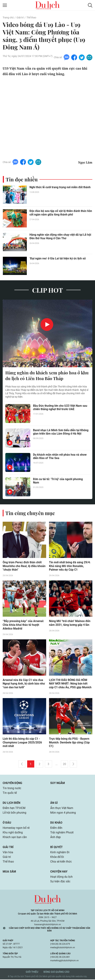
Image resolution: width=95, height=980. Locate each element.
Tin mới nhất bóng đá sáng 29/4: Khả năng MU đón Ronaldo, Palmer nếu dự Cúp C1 (70, 566)
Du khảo (56, 823)
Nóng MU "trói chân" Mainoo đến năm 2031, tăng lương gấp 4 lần (70, 623)
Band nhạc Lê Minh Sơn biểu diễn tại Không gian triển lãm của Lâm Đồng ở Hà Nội (61, 432)
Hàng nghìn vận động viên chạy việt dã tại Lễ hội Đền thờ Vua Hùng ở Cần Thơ (60, 236)
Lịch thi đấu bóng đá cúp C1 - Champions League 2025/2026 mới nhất (22, 743)
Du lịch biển (11, 803)
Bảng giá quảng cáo (56, 972)
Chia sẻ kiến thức (61, 862)
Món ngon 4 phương (63, 813)
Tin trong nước (12, 789)
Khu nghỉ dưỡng (13, 833)
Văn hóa (8, 853)
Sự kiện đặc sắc (60, 882)
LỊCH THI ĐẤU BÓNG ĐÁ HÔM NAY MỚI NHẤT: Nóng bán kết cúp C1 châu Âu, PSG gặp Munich (70, 684)
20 (64, 765)
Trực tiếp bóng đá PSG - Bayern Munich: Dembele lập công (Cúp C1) (69, 743)
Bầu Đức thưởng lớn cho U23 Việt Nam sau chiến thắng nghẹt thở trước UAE (60, 407)
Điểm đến (56, 828)
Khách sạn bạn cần (15, 838)
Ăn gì (54, 803)
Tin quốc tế (10, 793)
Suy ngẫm (58, 784)
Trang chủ (8, 17)
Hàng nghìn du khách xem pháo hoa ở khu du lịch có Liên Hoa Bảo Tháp (47, 376)
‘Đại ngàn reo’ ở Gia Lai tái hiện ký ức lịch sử (58, 258)
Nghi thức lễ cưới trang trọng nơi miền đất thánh (60, 187)
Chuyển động (12, 784)
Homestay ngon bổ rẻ (16, 828)
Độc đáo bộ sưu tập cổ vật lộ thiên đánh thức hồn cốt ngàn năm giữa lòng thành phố (61, 213)
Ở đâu (7, 823)
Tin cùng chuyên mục (30, 513)
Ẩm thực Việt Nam (62, 809)
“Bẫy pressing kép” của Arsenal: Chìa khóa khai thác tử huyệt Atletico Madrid (23, 625)
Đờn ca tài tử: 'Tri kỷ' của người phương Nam (58, 481)
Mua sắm (9, 872)
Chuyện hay (59, 872)
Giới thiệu (32, 972)
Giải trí (20, 17)
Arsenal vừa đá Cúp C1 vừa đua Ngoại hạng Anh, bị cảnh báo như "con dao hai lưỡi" (24, 684)
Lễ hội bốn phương (14, 813)
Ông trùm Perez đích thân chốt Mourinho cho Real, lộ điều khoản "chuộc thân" (24, 566)
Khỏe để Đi (57, 857)
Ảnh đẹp (55, 838)
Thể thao (31, 17)
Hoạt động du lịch (61, 877)
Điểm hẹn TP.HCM (14, 809)
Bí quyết (56, 848)
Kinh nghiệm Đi (60, 853)
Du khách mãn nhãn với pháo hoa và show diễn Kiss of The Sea (60, 456)
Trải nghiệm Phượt (62, 833)
